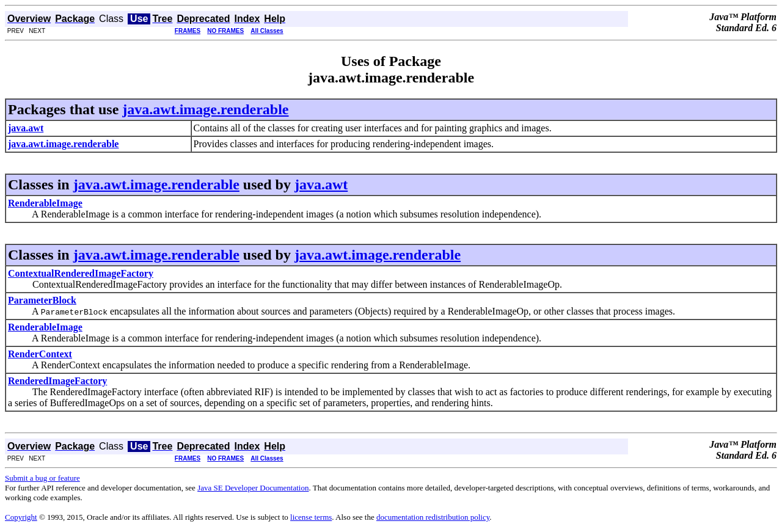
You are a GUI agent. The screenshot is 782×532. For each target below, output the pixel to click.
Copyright (21, 517)
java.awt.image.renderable (205, 109)
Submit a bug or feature (42, 478)
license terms (311, 517)
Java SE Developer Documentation (253, 488)
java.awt (321, 184)
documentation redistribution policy (433, 517)
